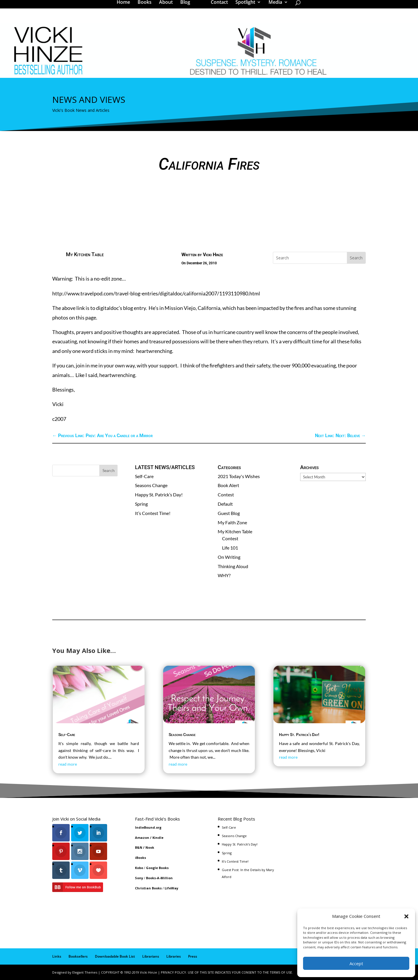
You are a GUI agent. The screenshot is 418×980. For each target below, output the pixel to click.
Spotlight (243, 7)
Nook (150, 847)
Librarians (151, 956)
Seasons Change (151, 485)
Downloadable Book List (115, 956)
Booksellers (78, 956)
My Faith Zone (232, 522)
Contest (226, 495)
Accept (356, 963)
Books (147, 7)
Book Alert (228, 485)
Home (125, 7)
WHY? (224, 575)
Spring (141, 504)
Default (225, 504)
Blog (187, 7)
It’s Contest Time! (153, 513)
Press (193, 956)
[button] (406, 916)
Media (273, 7)
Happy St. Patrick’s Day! (159, 495)
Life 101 (230, 548)
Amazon (142, 838)
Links (57, 956)
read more (68, 764)
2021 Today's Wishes (239, 476)
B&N (139, 847)
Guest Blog (229, 513)
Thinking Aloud (233, 566)
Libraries (174, 956)
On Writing (229, 557)
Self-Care (144, 476)
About (168, 7)
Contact (217, 7)
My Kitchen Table (85, 254)
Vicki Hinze (213, 255)
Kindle (158, 838)
